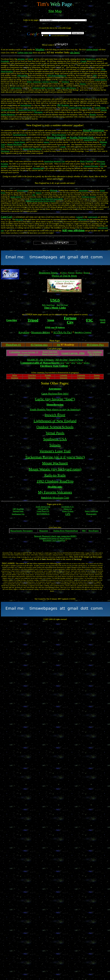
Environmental (23, 191)
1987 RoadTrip (18, 509)
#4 (59, 345)
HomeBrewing (55, 405)
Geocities (12, 320)
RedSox (79, 273)
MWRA (87, 363)
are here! (75, 52)
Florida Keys (91, 59)
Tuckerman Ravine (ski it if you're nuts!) (55, 457)
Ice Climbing (95, 352)
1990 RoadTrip (43, 509)
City (70, 322)
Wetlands (54, 190)
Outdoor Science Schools (55, 427)
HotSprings (5, 151)
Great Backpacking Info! (55, 394)
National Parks (18, 511)
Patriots (71, 273)
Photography (91, 514)
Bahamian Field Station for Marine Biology (55, 538)
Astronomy (55, 389)
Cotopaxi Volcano (91, 166)
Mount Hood (86, 108)
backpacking (26, 105)
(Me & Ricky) (95, 355)
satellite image (92, 50)
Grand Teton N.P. (43, 511)
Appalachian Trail (90, 140)
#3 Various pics (39, 345)
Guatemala (37, 82)
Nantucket (82, 219)
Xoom (51, 320)
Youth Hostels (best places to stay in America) (55, 409)
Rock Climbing (87, 161)
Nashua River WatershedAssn (65, 531)
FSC (90, 320)
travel (31, 59)
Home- (103, 320)
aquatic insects (16, 197)
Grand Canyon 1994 (73, 353)
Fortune (70, 318)
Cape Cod (6, 217)
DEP (68, 363)
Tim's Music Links (55, 308)
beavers (38, 193)
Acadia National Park (81, 137)
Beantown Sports (49, 273)
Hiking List (68, 509)
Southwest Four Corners (27, 110)
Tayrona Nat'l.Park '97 (24, 352)
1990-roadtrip (22, 76)
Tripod (33, 320)
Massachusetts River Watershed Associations (46, 199)
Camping (79, 217)
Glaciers (104, 110)
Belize (29, 82)
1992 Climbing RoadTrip (55, 481)
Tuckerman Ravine (20, 135)
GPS (68, 514)
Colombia (50, 88)
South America (16, 88)
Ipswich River (55, 415)
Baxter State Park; (50, 352)
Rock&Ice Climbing (83, 333)
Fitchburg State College (54, 366)
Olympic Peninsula (8, 110)
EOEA (79, 363)
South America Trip (43, 507)
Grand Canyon (75, 108)
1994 (95, 76)
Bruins (86, 273)
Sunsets (55, 445)
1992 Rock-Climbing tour (57, 76)
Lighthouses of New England (55, 421)
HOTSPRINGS (43, 514)
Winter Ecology (68, 511)
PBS (84, 531)
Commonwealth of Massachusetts (40, 363)
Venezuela (64, 378)
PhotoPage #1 (13, 345)
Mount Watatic (20, 142)
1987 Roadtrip (63, 105)
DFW (73, 363)
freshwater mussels (89, 197)
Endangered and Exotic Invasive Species (41, 201)
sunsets (46, 142)
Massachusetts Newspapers (21, 531)
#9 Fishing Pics (95, 345)
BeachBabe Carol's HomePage (54, 540)
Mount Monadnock (59, 135)
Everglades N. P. (68, 507)
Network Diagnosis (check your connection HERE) (55, 536)
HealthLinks (55, 487)
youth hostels (93, 217)
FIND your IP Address (55, 328)
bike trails (19, 219)
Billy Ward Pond (48, 305)
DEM (62, 363)
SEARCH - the (55, 360)
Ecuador (58, 88)
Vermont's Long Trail (55, 451)
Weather (40, 49)
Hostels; (93, 115)
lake (34, 195)
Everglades (5, 61)
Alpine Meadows (8, 115)
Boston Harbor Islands (32, 149)
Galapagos (81, 378)
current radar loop (25, 53)
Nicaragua (54, 82)
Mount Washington (93, 130)
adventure (21, 59)
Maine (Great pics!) (50, 354)
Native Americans (91, 511)
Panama (83, 84)
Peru (63, 88)
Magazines (44, 531)
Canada (83, 61)
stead (103, 322)
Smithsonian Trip (18, 514)
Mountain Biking (41, 332)
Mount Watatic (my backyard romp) (55, 469)
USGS (55, 300)
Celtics (64, 273)
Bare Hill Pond (62, 305)
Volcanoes (38, 112)
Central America (100, 80)
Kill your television (73, 230)
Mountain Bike (38, 168)
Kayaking (24, 332)
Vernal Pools (55, 433)
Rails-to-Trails (55, 475)
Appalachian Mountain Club (54, 161)
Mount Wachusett (55, 463)
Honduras (66, 82)
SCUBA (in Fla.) (63, 332)
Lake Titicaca (71, 88)
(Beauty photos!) (24, 355)
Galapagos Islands (39, 88)
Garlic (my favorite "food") (55, 399)
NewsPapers (94, 531)
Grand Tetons (100, 108)
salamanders (83, 191)
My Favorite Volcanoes (55, 492)
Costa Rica (46, 82)
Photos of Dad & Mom (64, 276)
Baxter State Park (56, 137)
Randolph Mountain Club (55, 498)
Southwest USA (55, 439)
